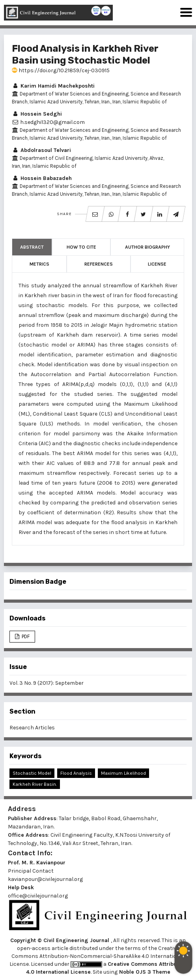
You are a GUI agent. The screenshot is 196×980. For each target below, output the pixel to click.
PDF (25, 636)
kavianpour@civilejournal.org (45, 879)
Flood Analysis (76, 773)
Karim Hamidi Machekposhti (53, 86)
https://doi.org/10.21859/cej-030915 (61, 70)
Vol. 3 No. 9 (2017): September (47, 683)
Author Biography (147, 247)
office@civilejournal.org (38, 896)
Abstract (32, 247)
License (157, 264)
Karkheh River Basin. (35, 784)
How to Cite (81, 247)
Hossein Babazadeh (42, 178)
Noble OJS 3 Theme (144, 972)
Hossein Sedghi (37, 114)
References (99, 264)
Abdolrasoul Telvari (41, 150)
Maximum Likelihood (123, 773)
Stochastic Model (32, 773)
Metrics (39, 264)
